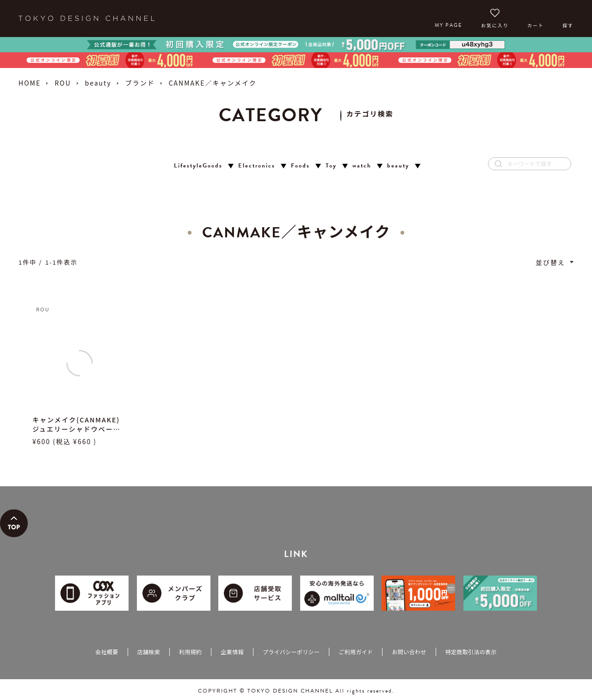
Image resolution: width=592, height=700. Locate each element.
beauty (98, 83)
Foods (300, 166)
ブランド (140, 83)
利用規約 (190, 652)
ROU (63, 83)
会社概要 (107, 652)
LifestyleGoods (198, 166)
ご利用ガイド (356, 652)
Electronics (257, 166)
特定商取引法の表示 (471, 652)
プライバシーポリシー (291, 652)
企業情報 (232, 652)
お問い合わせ (409, 652)
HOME (30, 83)
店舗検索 (149, 652)
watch (362, 166)
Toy (331, 166)
